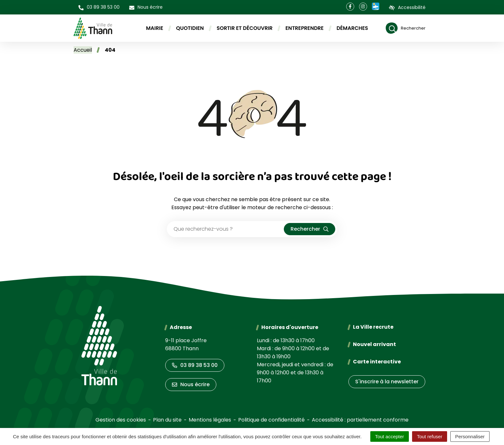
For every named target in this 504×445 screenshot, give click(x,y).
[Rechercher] (406, 28)
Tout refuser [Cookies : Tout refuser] (430, 436)
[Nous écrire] (146, 7)
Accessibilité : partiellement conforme (360, 420)
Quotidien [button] (190, 28)
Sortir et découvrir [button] (245, 28)
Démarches (352, 28)
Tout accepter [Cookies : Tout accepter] (390, 436)
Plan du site (167, 420)
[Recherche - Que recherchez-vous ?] (226, 229)
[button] (99, 7)
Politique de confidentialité (271, 420)
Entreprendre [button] (305, 28)
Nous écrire (191, 384)
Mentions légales (210, 420)
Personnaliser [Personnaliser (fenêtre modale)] (470, 436)
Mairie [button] (155, 28)
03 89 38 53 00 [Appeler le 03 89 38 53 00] (195, 365)
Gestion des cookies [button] (121, 420)
